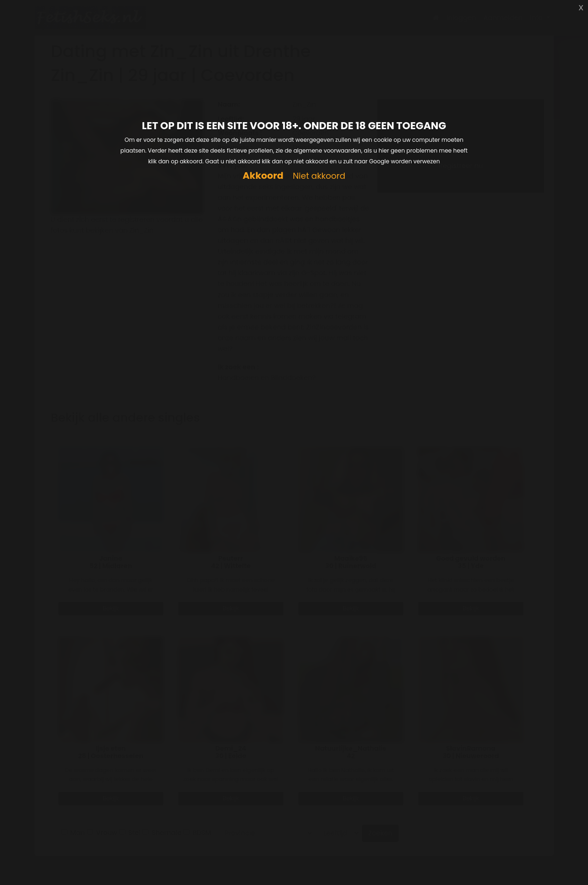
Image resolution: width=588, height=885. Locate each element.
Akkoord (263, 176)
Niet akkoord (319, 176)
